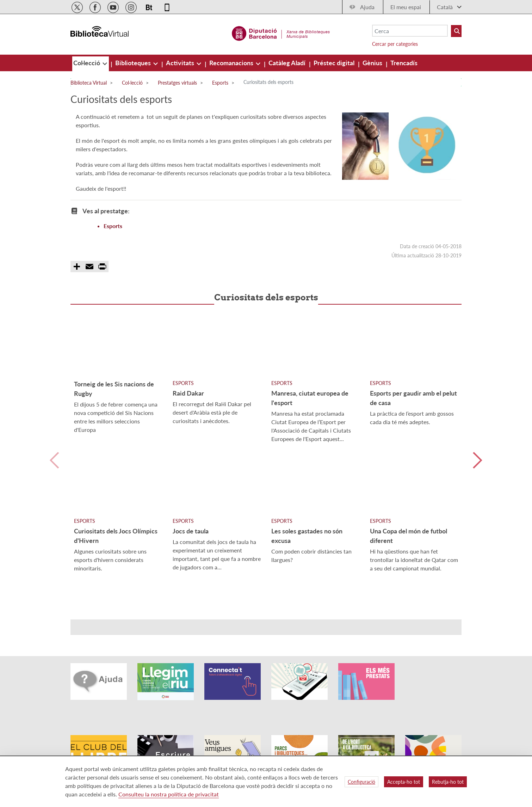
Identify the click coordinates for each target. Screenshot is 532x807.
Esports (113, 226)
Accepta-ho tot (404, 782)
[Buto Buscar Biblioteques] (456, 31)
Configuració (361, 782)
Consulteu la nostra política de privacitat (169, 794)
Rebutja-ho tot (448, 782)
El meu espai (406, 7)
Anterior (54, 460)
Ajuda (367, 7)
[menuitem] (87, 63)
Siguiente (478, 460)
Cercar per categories (395, 44)
